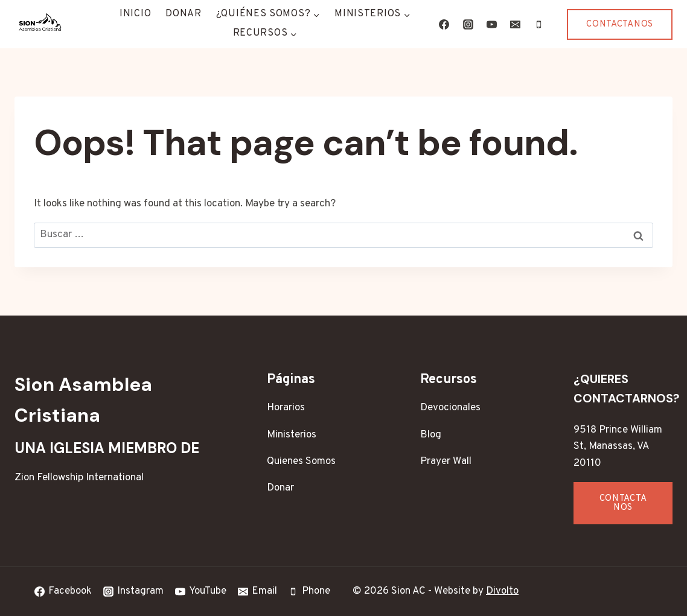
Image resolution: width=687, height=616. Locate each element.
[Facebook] (444, 24)
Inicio (135, 14)
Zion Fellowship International (79, 478)
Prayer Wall (446, 462)
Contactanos (620, 24)
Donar (184, 14)
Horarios (286, 408)
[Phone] (538, 24)
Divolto (502, 591)
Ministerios (292, 435)
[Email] (515, 24)
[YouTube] (491, 24)
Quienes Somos (301, 462)
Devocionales (450, 408)
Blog (431, 435)
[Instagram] (468, 24)
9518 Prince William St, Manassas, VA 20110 (618, 446)
